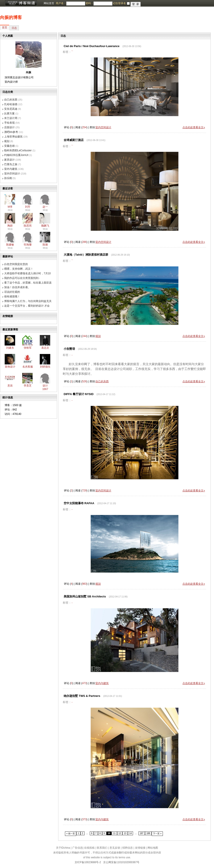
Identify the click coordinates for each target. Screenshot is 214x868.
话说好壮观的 (12, 292)
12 (120, 833)
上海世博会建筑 (13, 137)
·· (72, 355)
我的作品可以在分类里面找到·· (22, 278)
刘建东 (10, 348)
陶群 (10, 226)
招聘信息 (128, 848)
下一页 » (157, 834)
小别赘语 (69, 349)
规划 (7, 141)
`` (72, 52)
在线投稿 (89, 848)
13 (125, 833)
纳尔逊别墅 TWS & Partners (82, 696)
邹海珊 (28, 245)
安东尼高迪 (11, 109)
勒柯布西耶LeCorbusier (18, 150)
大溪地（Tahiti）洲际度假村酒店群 (86, 255)
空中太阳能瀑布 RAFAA (79, 503)
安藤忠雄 (9, 146)
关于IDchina (63, 848)
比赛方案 (9, 114)
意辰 (10, 386)
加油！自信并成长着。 (17, 287)
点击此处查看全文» (194, 127)
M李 (10, 207)
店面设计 (9, 127)
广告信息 (77, 848)
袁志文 (45, 348)
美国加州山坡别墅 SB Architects (85, 596)
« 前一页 (71, 834)
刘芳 (28, 207)
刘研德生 (45, 367)
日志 (14, 28)
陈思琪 (28, 226)
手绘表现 (9, 123)
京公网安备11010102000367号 (121, 862)
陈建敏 (10, 245)
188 (148, 833)
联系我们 (102, 848)
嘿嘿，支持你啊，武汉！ (19, 269)
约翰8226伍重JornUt (16, 155)
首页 (5, 27)
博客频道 (21, 3)
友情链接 (140, 848)
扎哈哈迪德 (11, 104)
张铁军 (28, 348)
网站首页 (49, 3)
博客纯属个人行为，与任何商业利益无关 (28, 301)
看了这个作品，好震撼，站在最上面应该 (28, 283)
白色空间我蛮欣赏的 (16, 264)
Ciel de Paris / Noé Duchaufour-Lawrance (92, 46)
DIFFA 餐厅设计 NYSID (79, 394)
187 (142, 833)
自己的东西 (11, 100)
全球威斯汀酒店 (74, 140)
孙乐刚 (8, 178)
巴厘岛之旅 (11, 164)
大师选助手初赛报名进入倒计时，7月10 (27, 273)
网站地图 (153, 848)
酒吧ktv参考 (11, 132)
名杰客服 (28, 367)
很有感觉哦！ (12, 297)
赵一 (45, 207)
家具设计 (9, 160)
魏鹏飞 (45, 226)
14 (130, 833)
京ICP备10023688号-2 (88, 862)
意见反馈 (115, 848)
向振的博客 (11, 17)
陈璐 (45, 245)
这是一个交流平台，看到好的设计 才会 (27, 306)
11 (114, 833)
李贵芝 (28, 386)
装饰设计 (10, 367)
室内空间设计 (12, 174)
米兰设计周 (11, 118)
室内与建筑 (11, 169)
